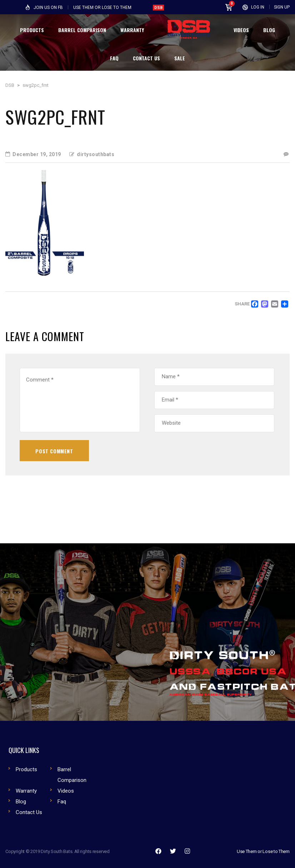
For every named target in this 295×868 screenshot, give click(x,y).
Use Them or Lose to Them (263, 851)
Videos (66, 791)
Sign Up (282, 7)
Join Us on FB (48, 8)
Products (26, 769)
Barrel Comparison (72, 775)
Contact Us (29, 812)
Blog (21, 802)
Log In (258, 7)
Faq (62, 802)
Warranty (26, 791)
